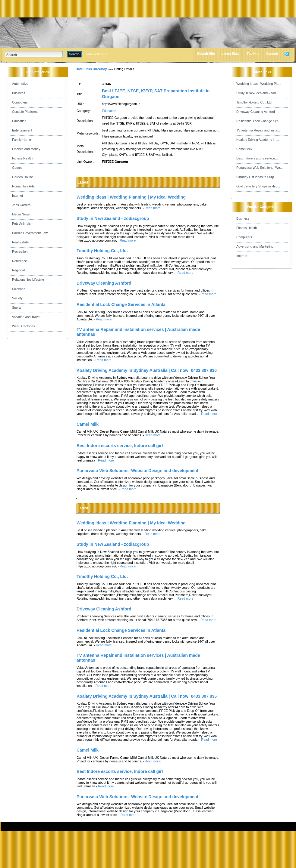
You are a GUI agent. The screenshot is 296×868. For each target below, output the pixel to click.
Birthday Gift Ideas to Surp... (257, 177)
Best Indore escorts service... (257, 158)
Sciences (19, 289)
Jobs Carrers (21, 205)
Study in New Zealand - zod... (257, 93)
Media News (21, 214)
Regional (18, 270)
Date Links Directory (91, 69)
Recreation (20, 252)
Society (17, 298)
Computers (20, 102)
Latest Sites (231, 54)
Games (17, 168)
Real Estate (20, 242)
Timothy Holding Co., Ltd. (254, 102)
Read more (153, 208)
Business (19, 93)
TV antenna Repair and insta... (258, 130)
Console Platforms (25, 112)
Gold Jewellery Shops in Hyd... (258, 186)
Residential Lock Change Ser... (258, 121)
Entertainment (22, 130)
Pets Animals (21, 224)
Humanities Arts (23, 186)
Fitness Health (22, 158)
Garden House (22, 177)
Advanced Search (97, 54)
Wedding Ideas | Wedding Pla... (259, 84)
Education (19, 121)
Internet (17, 196)
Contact (272, 54)
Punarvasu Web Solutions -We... (260, 168)
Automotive (20, 84)
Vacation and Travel (26, 317)
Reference (19, 261)
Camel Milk (244, 149)
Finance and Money (26, 149)
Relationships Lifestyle (28, 280)
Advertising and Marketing (255, 246)
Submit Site (206, 54)
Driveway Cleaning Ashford (256, 112)
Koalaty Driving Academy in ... (258, 140)
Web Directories (24, 326)
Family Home (22, 140)
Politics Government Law (30, 233)
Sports (17, 307)
